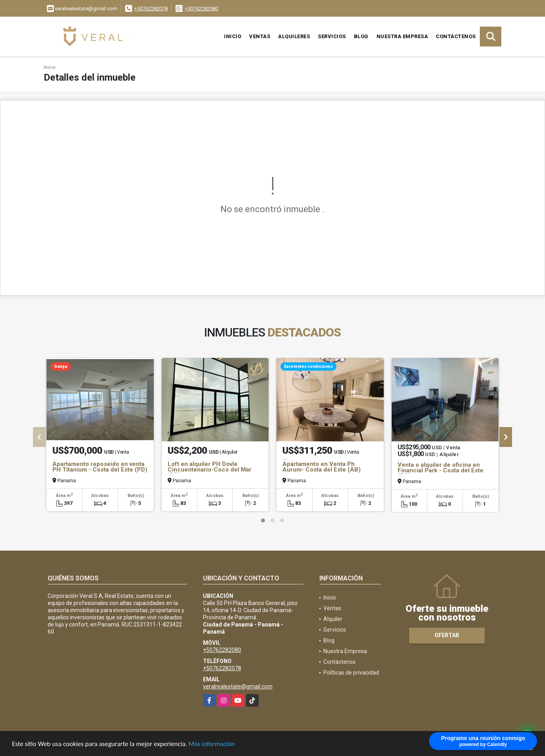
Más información (212, 745)
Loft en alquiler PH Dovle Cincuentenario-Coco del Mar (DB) (210, 470)
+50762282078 (151, 9)
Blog (361, 36)
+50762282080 (201, 9)
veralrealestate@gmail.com (238, 686)
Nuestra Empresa (402, 36)
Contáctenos (456, 36)
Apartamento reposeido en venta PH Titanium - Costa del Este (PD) (100, 467)
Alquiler (333, 619)
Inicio (233, 36)
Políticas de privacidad (351, 673)
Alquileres (294, 36)
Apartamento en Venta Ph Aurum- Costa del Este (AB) (322, 467)
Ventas (260, 36)
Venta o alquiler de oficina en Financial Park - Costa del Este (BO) (441, 470)
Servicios (332, 36)
